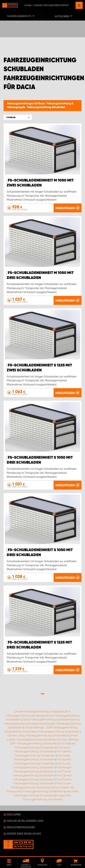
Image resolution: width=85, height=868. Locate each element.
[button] (18, 117)
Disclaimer (14, 814)
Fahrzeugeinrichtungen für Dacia (26, 104)
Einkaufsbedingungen (21, 827)
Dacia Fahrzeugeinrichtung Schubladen (47, 719)
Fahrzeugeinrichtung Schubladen (46, 107)
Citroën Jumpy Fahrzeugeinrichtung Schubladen (37, 735)
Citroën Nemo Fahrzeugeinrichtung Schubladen (50, 732)
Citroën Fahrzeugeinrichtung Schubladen (39, 712)
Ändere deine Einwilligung (24, 834)
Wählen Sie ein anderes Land (25, 821)
